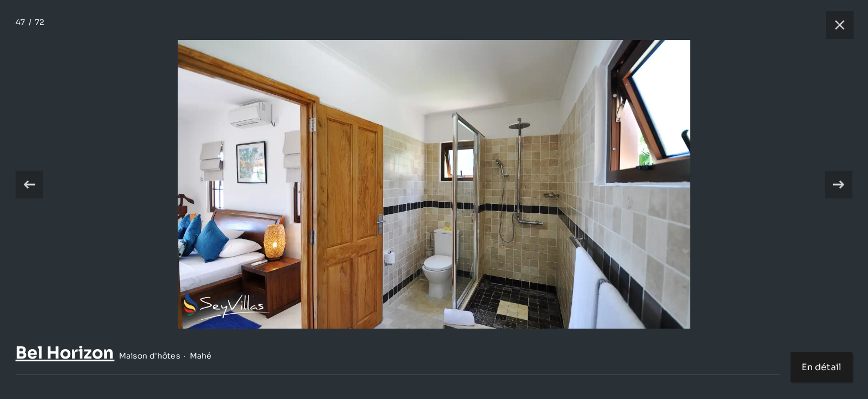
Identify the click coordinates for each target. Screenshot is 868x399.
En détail (821, 367)
